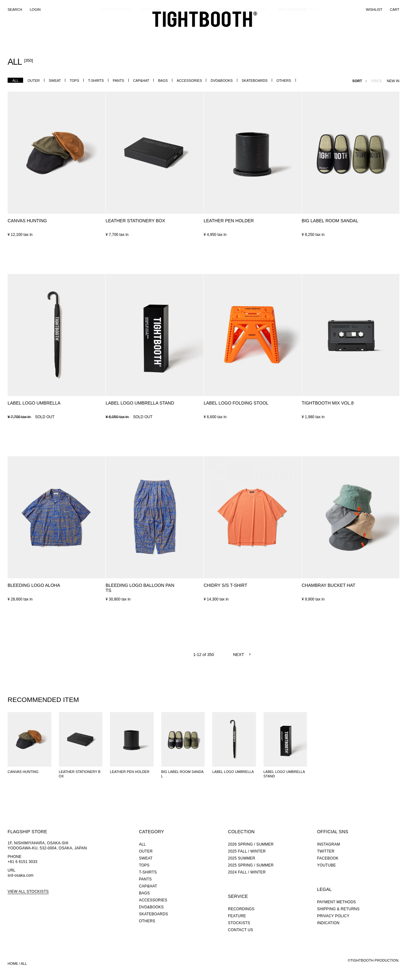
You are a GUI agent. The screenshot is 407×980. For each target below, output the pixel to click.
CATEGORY (152, 33)
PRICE (377, 81)
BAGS (163, 81)
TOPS (74, 81)
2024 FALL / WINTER (247, 872)
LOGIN (35, 10)
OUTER (34, 81)
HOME (13, 964)
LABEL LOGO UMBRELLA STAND (140, 403)
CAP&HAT (141, 81)
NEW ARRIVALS (116, 33)
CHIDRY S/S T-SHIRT (225, 585)
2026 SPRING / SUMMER (251, 844)
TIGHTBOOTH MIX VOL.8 (328, 403)
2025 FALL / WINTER (247, 851)
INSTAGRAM (329, 844)
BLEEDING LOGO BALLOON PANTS (140, 588)
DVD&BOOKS (222, 81)
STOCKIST (255, 33)
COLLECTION (190, 33)
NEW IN (393, 81)
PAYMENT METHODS (337, 902)
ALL (16, 81)
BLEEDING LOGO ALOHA (34, 585)
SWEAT (55, 81)
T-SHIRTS (96, 81)
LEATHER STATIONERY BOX (136, 221)
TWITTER (326, 851)
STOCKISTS (239, 923)
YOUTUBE (327, 865)
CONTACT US (241, 930)
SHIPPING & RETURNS (338, 909)
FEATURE (226, 33)
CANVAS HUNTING (27, 221)
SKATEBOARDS (255, 81)
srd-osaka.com (21, 875)
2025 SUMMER (242, 858)
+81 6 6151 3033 (22, 862)
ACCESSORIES (189, 81)
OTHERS (284, 81)
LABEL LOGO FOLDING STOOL (236, 403)
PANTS (118, 81)
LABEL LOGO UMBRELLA (34, 403)
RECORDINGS (293, 33)
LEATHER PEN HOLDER (229, 221)
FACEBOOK (328, 858)
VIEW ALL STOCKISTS (28, 892)
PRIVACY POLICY (333, 916)
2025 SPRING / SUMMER (251, 865)
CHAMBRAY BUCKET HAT (329, 585)
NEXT (239, 655)
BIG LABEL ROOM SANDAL (330, 221)
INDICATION (328, 923)
